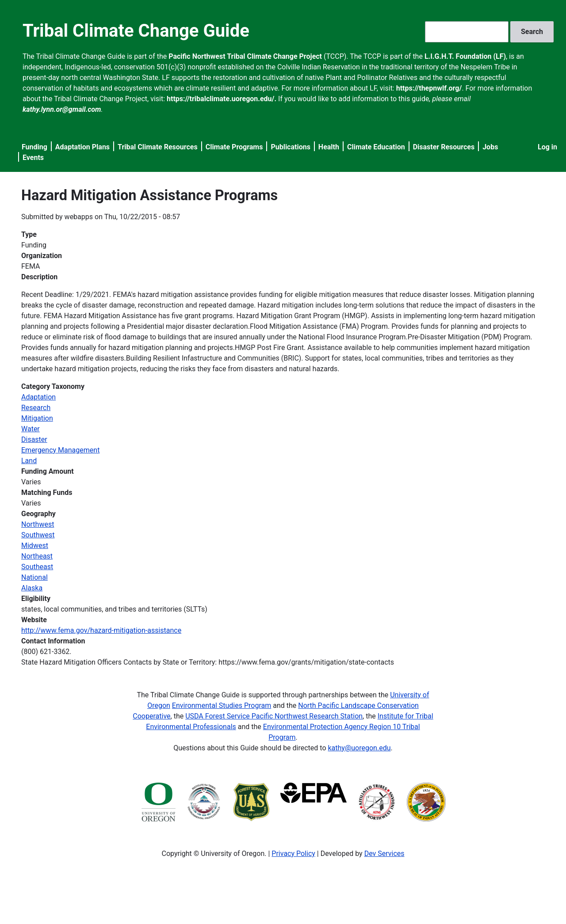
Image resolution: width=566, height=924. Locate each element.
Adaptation (38, 397)
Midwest (35, 546)
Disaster (34, 439)
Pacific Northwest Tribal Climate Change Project (245, 56)
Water (31, 429)
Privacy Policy (293, 854)
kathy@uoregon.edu (359, 748)
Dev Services (384, 854)
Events (33, 158)
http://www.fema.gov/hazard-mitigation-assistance (101, 630)
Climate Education (376, 147)
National (34, 577)
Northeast (37, 556)
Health (329, 147)
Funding (34, 147)
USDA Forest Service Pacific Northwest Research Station (274, 716)
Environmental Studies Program (222, 705)
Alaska (32, 588)
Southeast (37, 567)
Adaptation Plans (82, 147)
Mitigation (37, 418)
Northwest (38, 524)
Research (36, 408)
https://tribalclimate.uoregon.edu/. (222, 99)
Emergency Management (60, 450)
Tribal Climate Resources (158, 147)
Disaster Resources (444, 147)
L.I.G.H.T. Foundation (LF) (465, 56)
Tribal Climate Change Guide (136, 31)
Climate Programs (234, 147)
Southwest (38, 535)
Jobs (490, 147)
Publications (291, 147)
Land (29, 461)
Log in (547, 147)
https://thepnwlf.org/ (429, 88)
